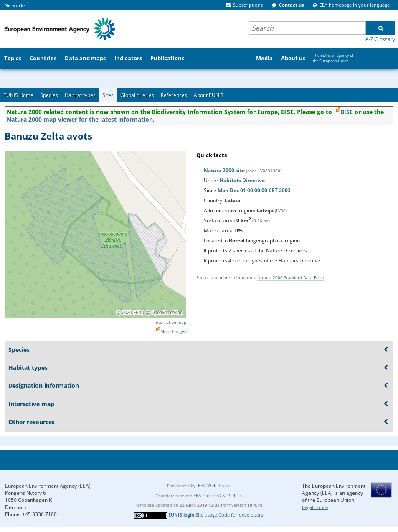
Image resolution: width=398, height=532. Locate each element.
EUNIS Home (18, 95)
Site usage (206, 515)
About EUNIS (209, 95)
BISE (347, 112)
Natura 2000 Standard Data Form (291, 277)
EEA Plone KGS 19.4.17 (217, 495)
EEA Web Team (214, 485)
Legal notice (315, 507)
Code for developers (241, 515)
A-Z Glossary (380, 39)
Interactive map (170, 322)
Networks (15, 5)
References (174, 95)
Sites (108, 95)
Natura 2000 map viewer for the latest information (80, 119)
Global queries (137, 95)
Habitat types (80, 95)
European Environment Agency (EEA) (48, 486)
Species (49, 95)
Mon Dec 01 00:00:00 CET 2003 (254, 190)
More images (173, 331)
